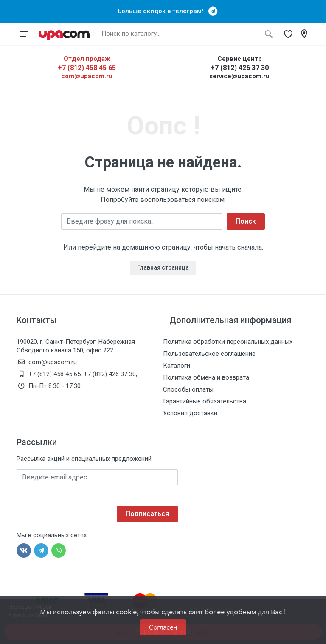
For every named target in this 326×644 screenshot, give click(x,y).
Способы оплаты (188, 389)
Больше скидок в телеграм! (163, 11)
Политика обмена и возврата (206, 377)
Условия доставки (190, 413)
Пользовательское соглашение (209, 354)
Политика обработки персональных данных (228, 342)
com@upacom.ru (87, 76)
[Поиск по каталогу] (179, 34)
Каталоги (177, 366)
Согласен (163, 627)
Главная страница (163, 267)
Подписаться (147, 514)
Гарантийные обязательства (205, 401)
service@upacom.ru (239, 76)
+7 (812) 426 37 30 (240, 68)
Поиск (246, 221)
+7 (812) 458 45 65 (87, 68)
